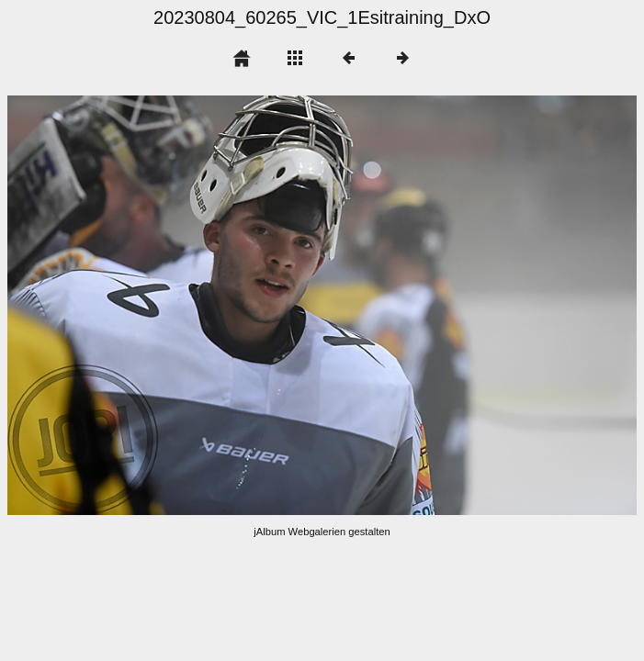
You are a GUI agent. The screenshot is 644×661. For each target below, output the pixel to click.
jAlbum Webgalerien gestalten (322, 532)
